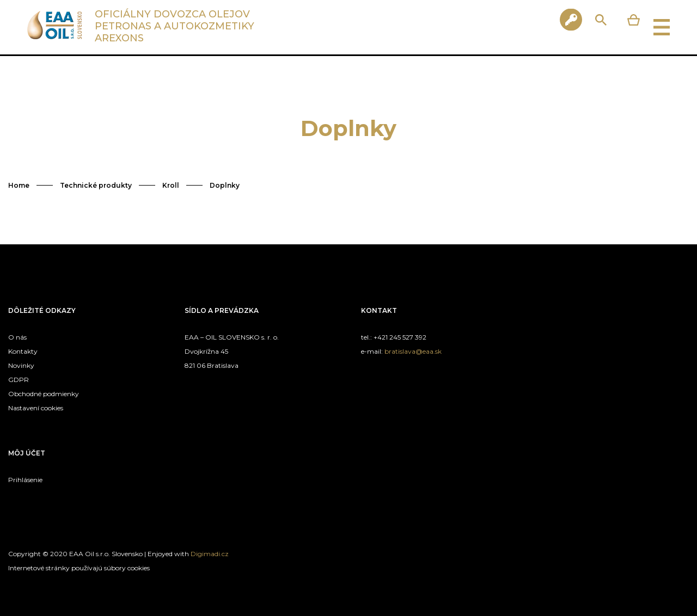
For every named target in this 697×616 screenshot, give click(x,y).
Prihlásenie (25, 480)
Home (19, 185)
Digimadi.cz (210, 554)
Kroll (171, 185)
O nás (17, 337)
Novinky (21, 365)
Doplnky (225, 185)
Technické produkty (96, 185)
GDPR (19, 380)
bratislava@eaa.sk (413, 351)
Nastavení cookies (36, 408)
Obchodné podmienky (44, 394)
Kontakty (23, 351)
